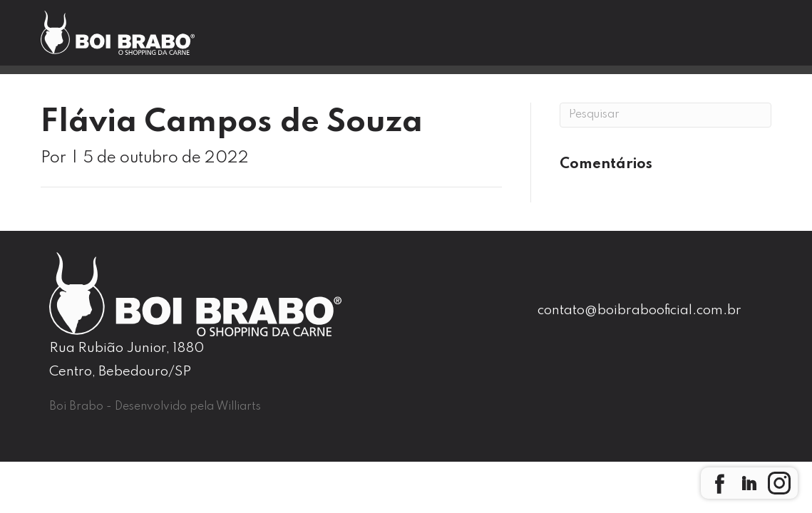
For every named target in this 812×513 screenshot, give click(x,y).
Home (250, 40)
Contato (581, 40)
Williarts (238, 407)
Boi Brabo (328, 40)
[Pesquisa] (665, 115)
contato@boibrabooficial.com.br (639, 310)
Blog (512, 40)
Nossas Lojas (428, 40)
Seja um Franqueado (703, 41)
